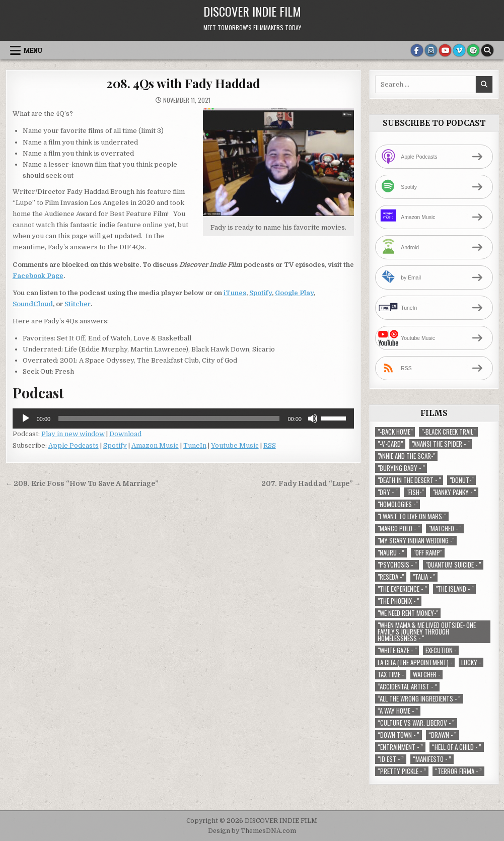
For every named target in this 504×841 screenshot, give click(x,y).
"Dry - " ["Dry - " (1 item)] (387, 492)
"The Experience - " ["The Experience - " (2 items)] (402, 589)
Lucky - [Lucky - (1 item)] (471, 662)
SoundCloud (33, 304)
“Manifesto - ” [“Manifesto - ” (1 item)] (432, 759)
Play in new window (73, 434)
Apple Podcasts (74, 445)
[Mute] (313, 418)
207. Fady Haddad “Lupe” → (311, 484)
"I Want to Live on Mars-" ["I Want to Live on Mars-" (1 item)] (412, 516)
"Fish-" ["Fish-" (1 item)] (415, 492)
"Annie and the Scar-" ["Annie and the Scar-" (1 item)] (406, 456)
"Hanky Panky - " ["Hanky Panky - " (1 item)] (454, 492)
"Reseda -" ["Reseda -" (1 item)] (391, 577)
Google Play (294, 293)
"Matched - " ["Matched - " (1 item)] (445, 529)
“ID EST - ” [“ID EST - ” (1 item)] (391, 759)
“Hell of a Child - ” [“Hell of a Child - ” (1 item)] (457, 747)
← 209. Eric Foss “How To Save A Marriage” (82, 484)
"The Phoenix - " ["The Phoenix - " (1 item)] (398, 601)
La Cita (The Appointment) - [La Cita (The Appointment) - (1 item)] (415, 662)
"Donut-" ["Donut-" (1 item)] (461, 480)
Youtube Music (235, 445)
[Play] (26, 418)
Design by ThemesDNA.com (252, 831)
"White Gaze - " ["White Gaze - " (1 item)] (397, 650)
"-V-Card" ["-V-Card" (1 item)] (390, 444)
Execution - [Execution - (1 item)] (441, 650)
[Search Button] (487, 50)
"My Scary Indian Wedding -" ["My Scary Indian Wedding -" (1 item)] (416, 541)
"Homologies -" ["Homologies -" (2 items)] (398, 504)
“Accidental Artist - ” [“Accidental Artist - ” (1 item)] (407, 687)
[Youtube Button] (445, 50)
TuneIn (195, 445)
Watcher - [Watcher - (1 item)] (426, 675)
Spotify (261, 293)
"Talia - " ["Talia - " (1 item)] (424, 577)
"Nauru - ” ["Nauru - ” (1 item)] (391, 553)
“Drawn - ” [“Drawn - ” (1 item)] (443, 735)
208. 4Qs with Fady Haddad (183, 83)
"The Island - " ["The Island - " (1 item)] (454, 589)
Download (125, 434)
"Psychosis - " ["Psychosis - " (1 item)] (397, 565)
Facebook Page (38, 276)
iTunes (235, 293)
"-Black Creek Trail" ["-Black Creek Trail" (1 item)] (448, 432)
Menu (33, 50)
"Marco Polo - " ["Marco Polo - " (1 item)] (399, 529)
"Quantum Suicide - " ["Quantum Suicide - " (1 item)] (453, 565)
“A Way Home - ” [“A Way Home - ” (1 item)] (398, 711)
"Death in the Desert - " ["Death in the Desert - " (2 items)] (409, 480)
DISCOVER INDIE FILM (252, 11)
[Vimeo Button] (459, 50)
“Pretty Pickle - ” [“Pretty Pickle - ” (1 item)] (402, 771)
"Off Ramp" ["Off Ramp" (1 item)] (428, 553)
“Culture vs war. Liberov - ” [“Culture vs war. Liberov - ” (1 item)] (416, 723)
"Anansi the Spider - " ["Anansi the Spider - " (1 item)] (441, 444)
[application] (183, 418)
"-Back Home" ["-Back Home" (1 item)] (395, 432)
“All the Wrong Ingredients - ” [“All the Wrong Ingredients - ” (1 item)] (419, 699)
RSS (270, 445)
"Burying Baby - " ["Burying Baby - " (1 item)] (401, 468)
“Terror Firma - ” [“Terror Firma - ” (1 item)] (458, 771)
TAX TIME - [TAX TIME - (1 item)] (391, 675)
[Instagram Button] (431, 50)
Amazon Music (155, 445)
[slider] (169, 418)
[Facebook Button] (417, 50)
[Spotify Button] (473, 50)
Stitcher (78, 304)
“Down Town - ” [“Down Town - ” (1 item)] (399, 735)
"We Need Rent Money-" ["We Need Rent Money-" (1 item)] (408, 613)
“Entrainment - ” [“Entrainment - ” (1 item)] (400, 747)
